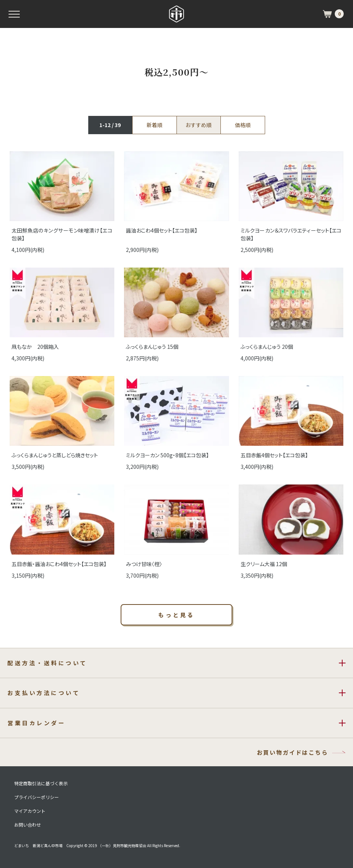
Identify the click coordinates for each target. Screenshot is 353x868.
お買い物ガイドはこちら (292, 752)
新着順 (155, 125)
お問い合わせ (28, 825)
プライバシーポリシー (36, 797)
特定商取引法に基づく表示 (41, 783)
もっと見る (176, 615)
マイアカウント (30, 811)
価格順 (243, 125)
